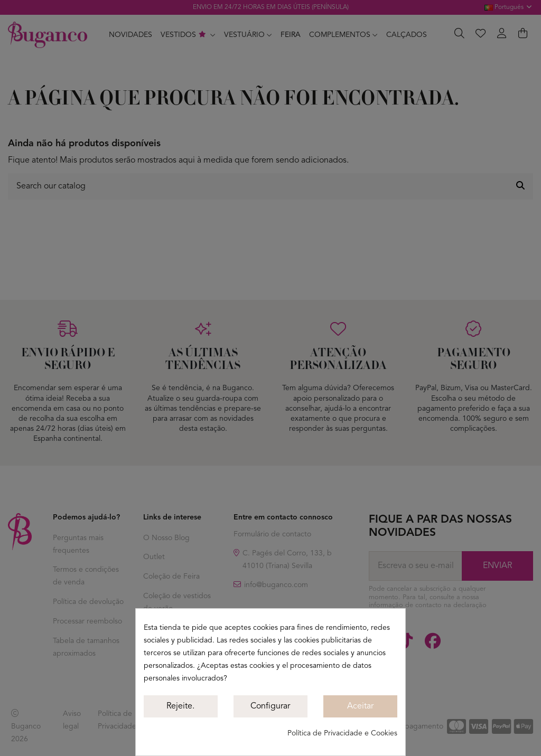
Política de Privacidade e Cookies (342, 733)
